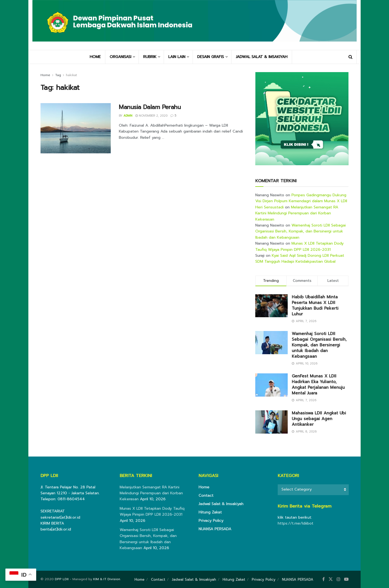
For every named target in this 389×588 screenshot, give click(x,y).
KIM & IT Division (107, 579)
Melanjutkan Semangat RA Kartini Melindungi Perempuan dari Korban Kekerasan (297, 213)
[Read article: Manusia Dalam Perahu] (76, 128)
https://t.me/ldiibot (296, 523)
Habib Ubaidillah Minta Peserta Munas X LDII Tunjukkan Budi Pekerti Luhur (315, 305)
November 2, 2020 (151, 116)
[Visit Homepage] (194, 25)
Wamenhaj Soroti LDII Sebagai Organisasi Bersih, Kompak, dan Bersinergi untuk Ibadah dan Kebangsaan (301, 231)
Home (45, 75)
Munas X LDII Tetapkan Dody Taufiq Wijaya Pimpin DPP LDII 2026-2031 (299, 246)
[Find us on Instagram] (338, 579)
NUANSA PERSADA (215, 529)
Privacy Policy (211, 521)
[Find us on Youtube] (346, 579)
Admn (128, 116)
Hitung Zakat (210, 512)
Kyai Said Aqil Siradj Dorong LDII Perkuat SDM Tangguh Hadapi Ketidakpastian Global (300, 258)
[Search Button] (351, 57)
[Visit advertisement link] (302, 119)
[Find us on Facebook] (323, 579)
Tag (58, 75)
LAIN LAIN (177, 57)
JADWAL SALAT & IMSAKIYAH (262, 57)
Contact (206, 496)
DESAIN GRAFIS (211, 57)
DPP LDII (62, 579)
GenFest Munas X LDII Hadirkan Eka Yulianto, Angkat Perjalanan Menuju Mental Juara (318, 385)
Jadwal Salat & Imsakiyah (221, 504)
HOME (95, 57)
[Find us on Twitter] (331, 579)
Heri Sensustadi (269, 207)
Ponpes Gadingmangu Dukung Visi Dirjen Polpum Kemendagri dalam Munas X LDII (301, 198)
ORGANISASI (120, 57)
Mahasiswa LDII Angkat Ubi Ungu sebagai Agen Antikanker (319, 419)
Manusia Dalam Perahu (150, 107)
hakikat (71, 75)
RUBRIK (150, 57)
